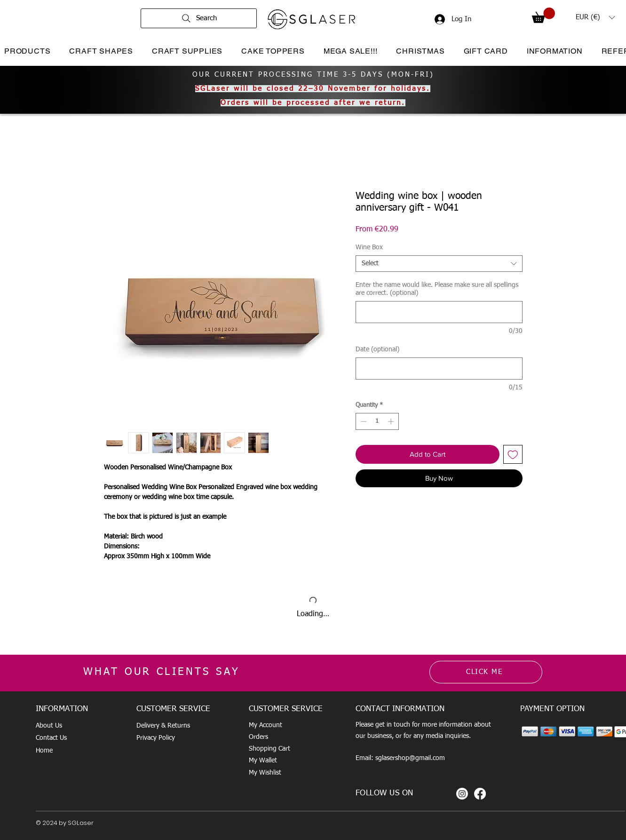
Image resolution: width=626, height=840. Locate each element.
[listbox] (595, 17)
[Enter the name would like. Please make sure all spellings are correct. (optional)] (439, 312)
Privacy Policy (156, 738)
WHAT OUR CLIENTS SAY (162, 672)
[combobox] (439, 264)
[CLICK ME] (486, 672)
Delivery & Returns (163, 726)
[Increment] (392, 421)
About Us (49, 726)
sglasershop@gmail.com (410, 758)
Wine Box (369, 247)
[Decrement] (363, 421)
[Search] (199, 18)
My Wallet (263, 761)
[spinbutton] (377, 421)
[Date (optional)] (439, 368)
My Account (265, 725)
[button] (543, 15)
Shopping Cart (269, 749)
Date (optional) (377, 349)
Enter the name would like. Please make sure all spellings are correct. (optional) (437, 289)
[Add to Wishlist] (513, 455)
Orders (258, 737)
